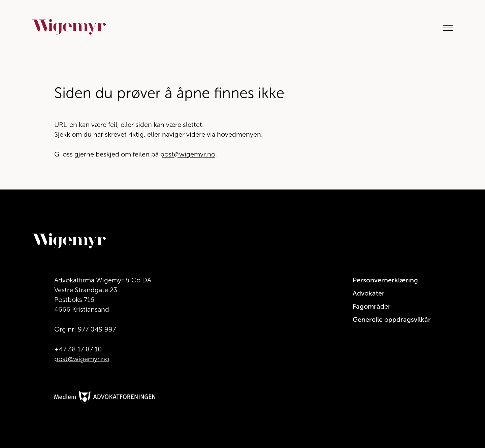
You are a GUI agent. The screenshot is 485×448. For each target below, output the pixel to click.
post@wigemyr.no (188, 154)
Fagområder (372, 306)
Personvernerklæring (385, 280)
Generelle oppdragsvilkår (392, 319)
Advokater (369, 293)
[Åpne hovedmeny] (445, 27)
